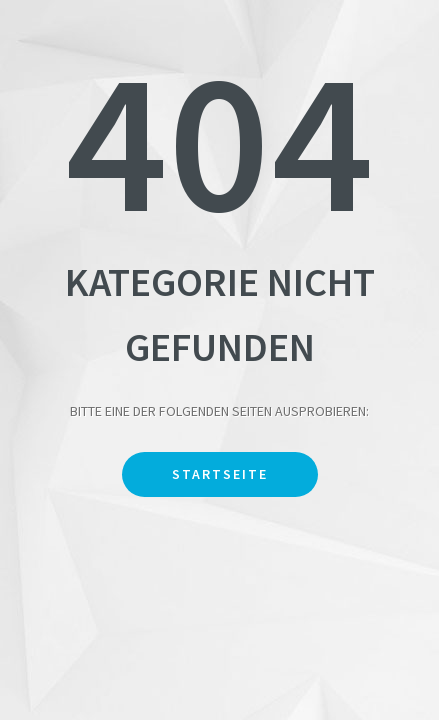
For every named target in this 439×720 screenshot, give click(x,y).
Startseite (220, 474)
